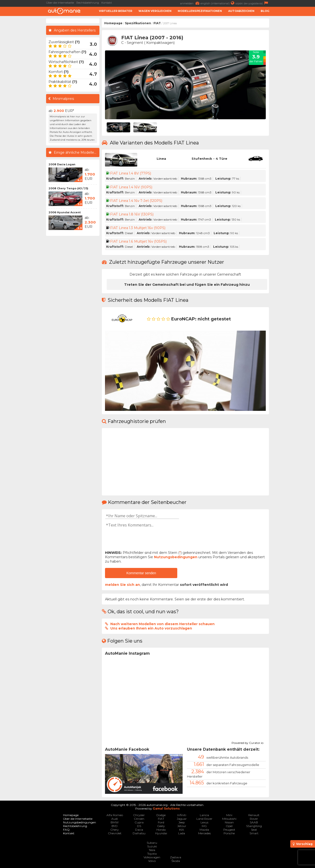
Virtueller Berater (116, 11)
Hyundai (161, 833)
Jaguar (182, 819)
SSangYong (254, 826)
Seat (254, 830)
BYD (115, 826)
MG (204, 826)
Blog (265, 11)
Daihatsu (139, 833)
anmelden (190, 3)
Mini (229, 815)
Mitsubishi (229, 819)
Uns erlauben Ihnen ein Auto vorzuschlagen (151, 628)
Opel (229, 826)
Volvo (152, 861)
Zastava (176, 857)
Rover (254, 819)
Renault (254, 815)
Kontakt (107, 3)
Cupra (139, 822)
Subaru (152, 843)
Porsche (229, 833)
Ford (161, 822)
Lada (182, 833)
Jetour (182, 826)
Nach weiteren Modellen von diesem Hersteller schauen (162, 624)
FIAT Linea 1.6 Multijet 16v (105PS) (138, 241)
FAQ (66, 830)
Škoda (176, 861)
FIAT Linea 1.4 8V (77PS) (131, 173)
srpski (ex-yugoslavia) (252, 3)
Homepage (113, 23)
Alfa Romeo (115, 815)
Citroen (139, 819)
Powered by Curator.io (247, 742)
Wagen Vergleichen (155, 11)
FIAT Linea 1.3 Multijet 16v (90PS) (138, 228)
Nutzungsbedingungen (176, 557)
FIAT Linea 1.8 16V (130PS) (132, 214)
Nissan (229, 822)
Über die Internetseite (60, 3)
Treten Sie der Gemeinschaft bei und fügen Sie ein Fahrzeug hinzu (187, 285)
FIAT (157, 23)
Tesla (152, 850)
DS (139, 826)
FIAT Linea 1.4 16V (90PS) (131, 187)
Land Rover (204, 819)
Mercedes (204, 833)
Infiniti (182, 815)
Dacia (139, 830)
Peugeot (229, 830)
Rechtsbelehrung (88, 3)
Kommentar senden (141, 573)
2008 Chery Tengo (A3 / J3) (68, 188)
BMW (115, 822)
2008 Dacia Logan (62, 164)
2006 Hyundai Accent (65, 212)
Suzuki (152, 846)
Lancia (204, 815)
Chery (115, 830)
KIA (182, 830)
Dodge (161, 815)
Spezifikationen (138, 23)
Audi (115, 819)
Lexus (204, 822)
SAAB (254, 822)
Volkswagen (152, 857)
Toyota (152, 854)
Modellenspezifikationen (200, 11)
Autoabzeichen (241, 11)
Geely (161, 826)
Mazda (204, 830)
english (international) (218, 3)
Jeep (182, 822)
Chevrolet (115, 833)
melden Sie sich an (122, 585)
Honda (161, 830)
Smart (254, 833)
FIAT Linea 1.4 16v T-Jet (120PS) (137, 201)
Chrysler (139, 815)
